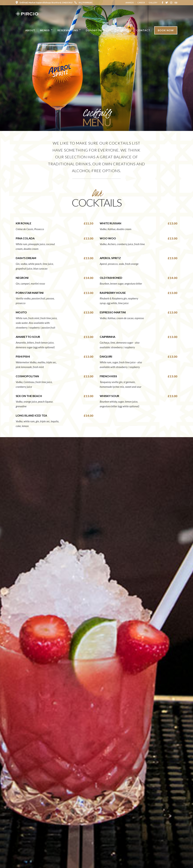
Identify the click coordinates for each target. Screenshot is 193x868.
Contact (143, 30)
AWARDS (130, 3)
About (30, 30)
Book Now (166, 30)
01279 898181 (83, 3)
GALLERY (153, 3)
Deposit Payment (99, 30)
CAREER (141, 3)
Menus (45, 30)
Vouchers (124, 30)
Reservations (68, 30)
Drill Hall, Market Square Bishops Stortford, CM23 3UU (44, 3)
